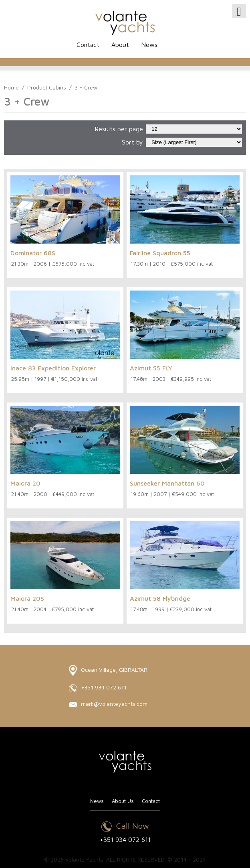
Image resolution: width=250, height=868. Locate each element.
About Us (123, 801)
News (149, 45)
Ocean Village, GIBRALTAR (108, 670)
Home (11, 87)
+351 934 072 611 (98, 688)
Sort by (132, 142)
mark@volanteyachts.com (108, 704)
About (120, 45)
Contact (88, 45)
